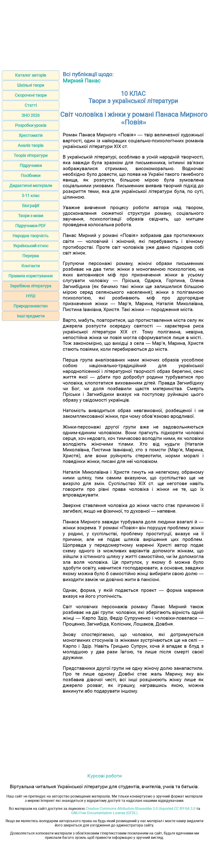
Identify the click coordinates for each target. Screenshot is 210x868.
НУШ (31, 296)
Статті (31, 105)
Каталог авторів (31, 75)
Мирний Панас (82, 81)
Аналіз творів (31, 145)
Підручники (31, 165)
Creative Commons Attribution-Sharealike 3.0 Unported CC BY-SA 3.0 (141, 809)
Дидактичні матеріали (31, 186)
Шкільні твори (31, 85)
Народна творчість (31, 236)
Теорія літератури (31, 155)
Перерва (31, 256)
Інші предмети (31, 316)
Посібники (31, 175)
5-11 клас (31, 196)
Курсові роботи (105, 776)
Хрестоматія (31, 135)
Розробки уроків (31, 125)
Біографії (31, 206)
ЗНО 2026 (31, 115)
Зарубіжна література (31, 286)
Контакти (31, 266)
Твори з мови (31, 216)
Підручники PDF (31, 226)
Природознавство (31, 306)
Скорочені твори (31, 95)
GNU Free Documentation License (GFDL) (104, 813)
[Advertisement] (105, 34)
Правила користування (31, 276)
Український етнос (31, 246)
